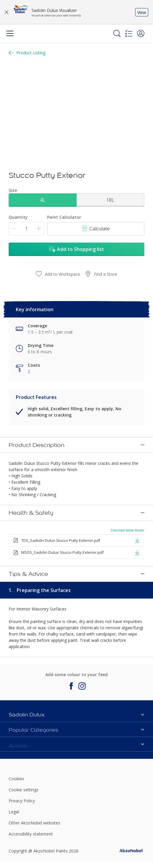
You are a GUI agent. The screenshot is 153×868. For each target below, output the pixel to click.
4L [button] (43, 200)
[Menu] (10, 33)
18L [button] (110, 200)
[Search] (117, 33)
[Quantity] (26, 229)
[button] (141, 33)
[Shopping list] (129, 33)
